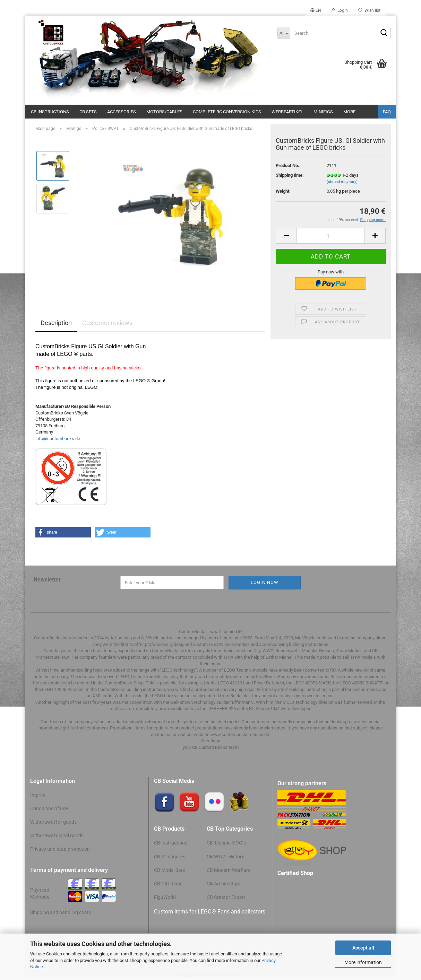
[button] (63, 532)
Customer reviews (107, 323)
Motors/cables (164, 112)
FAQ (387, 112)
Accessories (122, 112)
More (349, 112)
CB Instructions (50, 112)
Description (56, 323)
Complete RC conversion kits (227, 112)
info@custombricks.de (58, 439)
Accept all (363, 948)
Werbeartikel (287, 112)
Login (340, 10)
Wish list (369, 10)
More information (363, 962)
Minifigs (323, 112)
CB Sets (88, 112)
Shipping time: (290, 175)
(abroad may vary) (342, 182)
